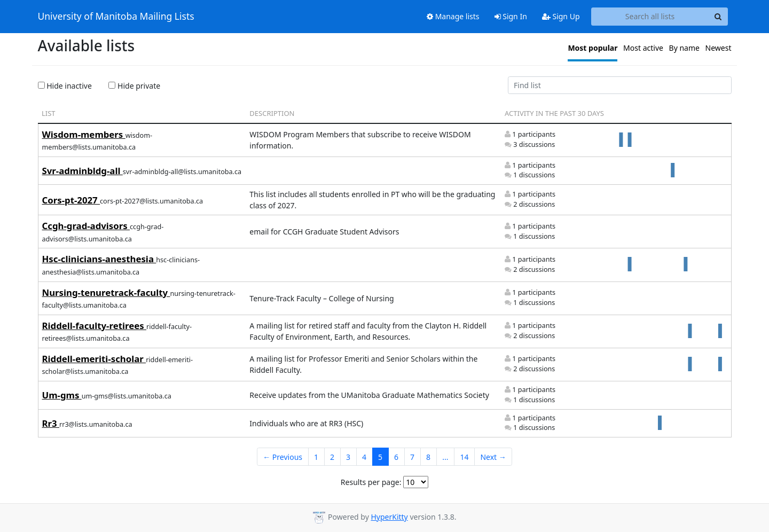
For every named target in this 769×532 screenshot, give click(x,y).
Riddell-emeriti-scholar (94, 359)
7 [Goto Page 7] (412, 457)
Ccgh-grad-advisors (86, 226)
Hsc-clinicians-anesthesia (99, 259)
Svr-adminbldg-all (83, 171)
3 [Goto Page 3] (348, 457)
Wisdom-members (84, 134)
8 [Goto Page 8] (428, 457)
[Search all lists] (650, 17)
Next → (493, 457)
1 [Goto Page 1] (316, 457)
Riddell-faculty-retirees (94, 326)
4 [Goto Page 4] (364, 457)
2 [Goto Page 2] (332, 457)
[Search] (718, 17)
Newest (719, 48)
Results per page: (371, 482)
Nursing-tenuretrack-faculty (106, 292)
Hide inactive (65, 86)
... (445, 457)
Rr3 (51, 423)
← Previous (283, 457)
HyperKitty (389, 517)
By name (684, 48)
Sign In (511, 16)
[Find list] (620, 85)
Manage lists (453, 16)
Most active (643, 48)
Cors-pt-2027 (71, 200)
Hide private (134, 86)
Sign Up (561, 16)
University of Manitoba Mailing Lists (116, 17)
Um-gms (62, 395)
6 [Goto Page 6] (396, 457)
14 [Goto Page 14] (464, 457)
